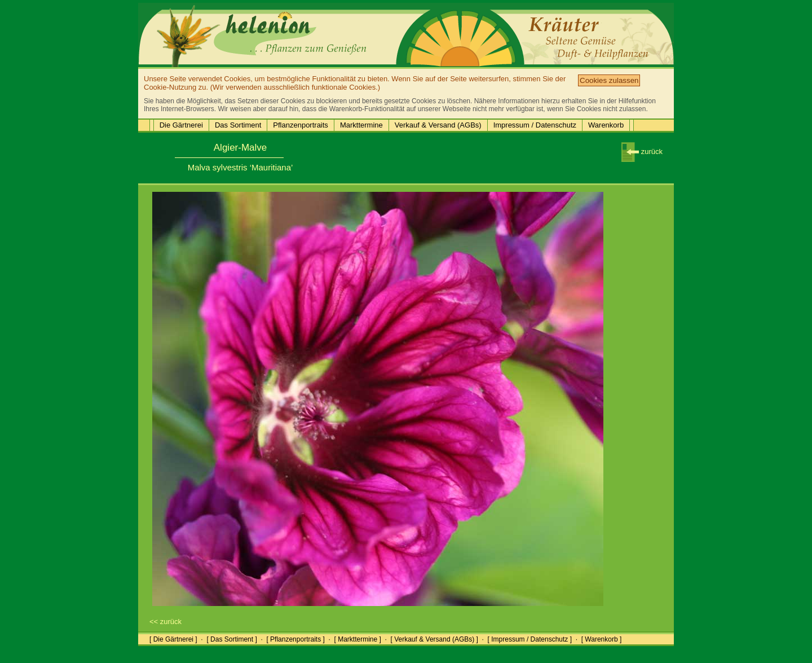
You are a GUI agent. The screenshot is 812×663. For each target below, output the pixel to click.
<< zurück (166, 622)
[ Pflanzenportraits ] (295, 639)
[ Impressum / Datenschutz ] (530, 639)
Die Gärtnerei (181, 125)
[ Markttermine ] (357, 639)
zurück (642, 152)
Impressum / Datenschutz (535, 125)
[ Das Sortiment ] (231, 639)
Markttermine (361, 125)
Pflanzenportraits (301, 125)
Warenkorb (606, 125)
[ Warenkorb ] (602, 639)
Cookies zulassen (609, 80)
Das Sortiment (238, 125)
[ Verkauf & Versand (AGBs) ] (434, 639)
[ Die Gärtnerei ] (173, 639)
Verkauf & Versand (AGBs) (438, 125)
